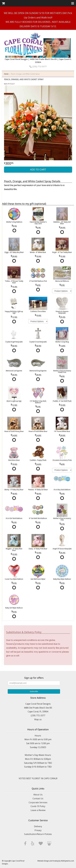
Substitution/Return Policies (38, 834)
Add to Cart (38, 170)
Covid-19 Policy (38, 806)
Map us (38, 719)
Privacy (38, 830)
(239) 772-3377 (38, 66)
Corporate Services (38, 802)
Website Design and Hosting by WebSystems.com (56, 861)
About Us (38, 795)
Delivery (38, 826)
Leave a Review (38, 810)
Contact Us (38, 799)
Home (6, 74)
